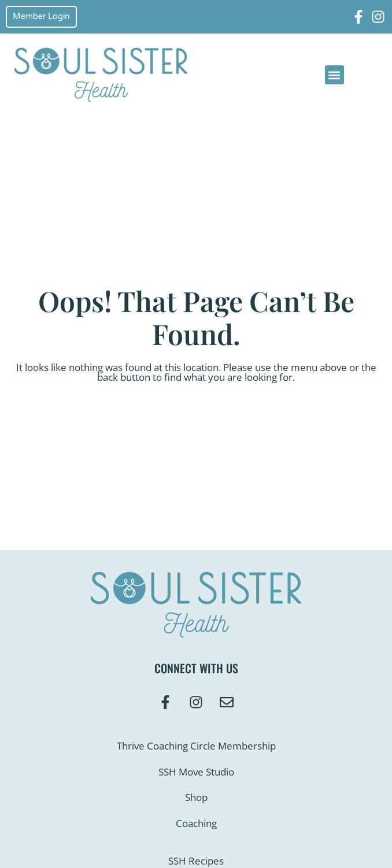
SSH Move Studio (196, 772)
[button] (334, 75)
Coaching (196, 823)
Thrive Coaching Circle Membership (196, 746)
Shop (196, 797)
